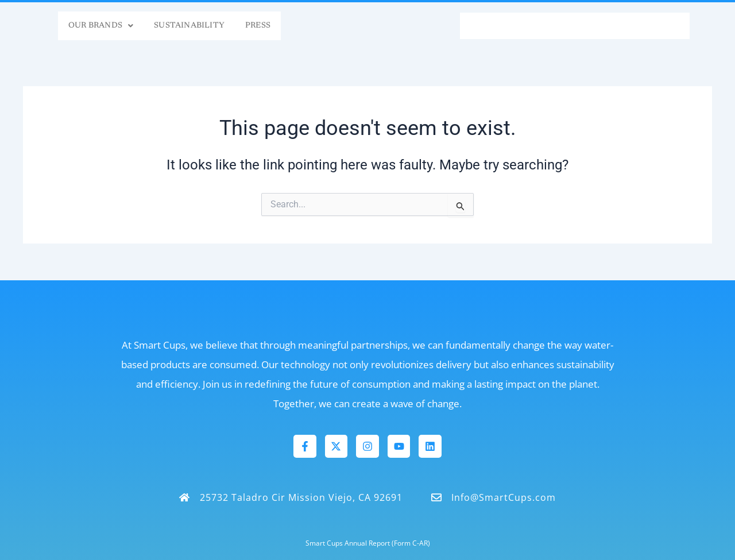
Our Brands (63, 26)
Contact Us (645, 26)
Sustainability (171, 26)
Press (254, 26)
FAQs (484, 26)
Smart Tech (554, 26)
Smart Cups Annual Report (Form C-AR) (368, 542)
